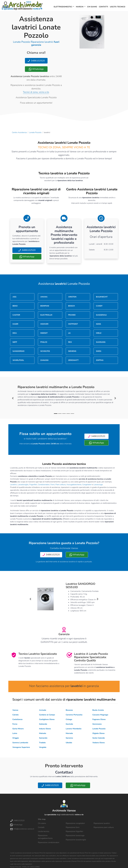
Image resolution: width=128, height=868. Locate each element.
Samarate (43, 738)
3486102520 (36, 61)
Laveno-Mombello (74, 729)
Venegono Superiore (21, 747)
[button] (13, 398)
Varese (15, 710)
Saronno (69, 738)
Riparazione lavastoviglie (76, 840)
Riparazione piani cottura (104, 827)
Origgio (16, 738)
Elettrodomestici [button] (63, 7)
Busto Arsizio (98, 710)
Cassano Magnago (100, 715)
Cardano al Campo (47, 715)
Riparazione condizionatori (49, 842)
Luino (15, 733)
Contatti (103, 7)
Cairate (15, 715)
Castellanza (17, 719)
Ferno (15, 724)
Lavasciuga (98, 485)
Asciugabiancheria (74, 485)
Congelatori (87, 485)
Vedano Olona (98, 743)
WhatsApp (36, 69)
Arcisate (43, 710)
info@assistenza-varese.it (22, 829)
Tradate (42, 743)
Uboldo (69, 743)
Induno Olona (45, 729)
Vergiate (43, 747)
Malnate (43, 733)
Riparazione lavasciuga (75, 835)
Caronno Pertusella (74, 715)
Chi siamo (92, 7)
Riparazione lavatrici (102, 823)
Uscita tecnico (118, 7)
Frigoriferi (33, 485)
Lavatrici (13, 485)
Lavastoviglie (23, 485)
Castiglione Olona (47, 719)
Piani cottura (61, 485)
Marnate (69, 733)
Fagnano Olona (99, 719)
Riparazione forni (73, 827)
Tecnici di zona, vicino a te (36, 92)
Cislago (69, 719)
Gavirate (69, 724)
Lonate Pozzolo (35, 132)
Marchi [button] (80, 7)
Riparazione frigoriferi (74, 831)
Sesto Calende (99, 738)
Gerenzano (97, 724)
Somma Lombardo (20, 743)
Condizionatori (44, 485)
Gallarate (43, 724)
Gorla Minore (18, 729)
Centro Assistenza (19, 132)
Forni (52, 485)
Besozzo (69, 710)
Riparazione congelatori (75, 823)
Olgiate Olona (98, 733)
